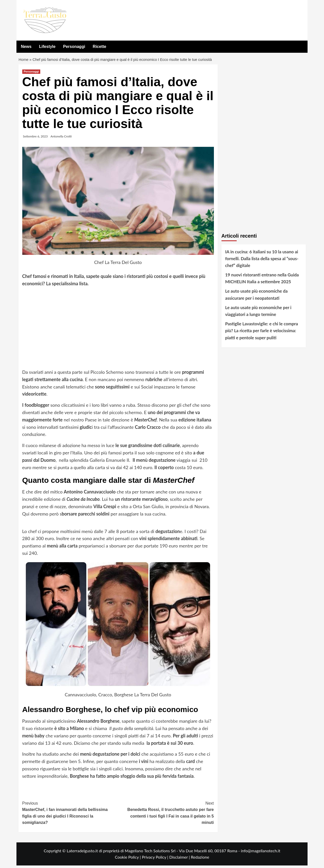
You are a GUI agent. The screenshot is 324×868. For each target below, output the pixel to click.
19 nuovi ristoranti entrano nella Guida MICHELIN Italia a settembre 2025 (262, 281)
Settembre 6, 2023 (35, 139)
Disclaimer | (180, 860)
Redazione (200, 860)
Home (24, 61)
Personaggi (74, 47)
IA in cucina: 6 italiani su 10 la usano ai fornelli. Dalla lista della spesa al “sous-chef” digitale (262, 261)
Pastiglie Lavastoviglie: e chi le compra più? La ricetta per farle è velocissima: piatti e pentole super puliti (262, 333)
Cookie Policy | (128, 860)
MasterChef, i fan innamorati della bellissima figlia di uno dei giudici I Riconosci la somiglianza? (70, 815)
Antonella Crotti (61, 139)
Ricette (99, 47)
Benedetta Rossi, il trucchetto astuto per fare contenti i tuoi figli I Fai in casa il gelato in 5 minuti (166, 815)
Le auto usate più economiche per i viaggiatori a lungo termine (258, 313)
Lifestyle (47, 47)
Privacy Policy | (155, 860)
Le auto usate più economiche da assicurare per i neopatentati (257, 297)
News (26, 47)
